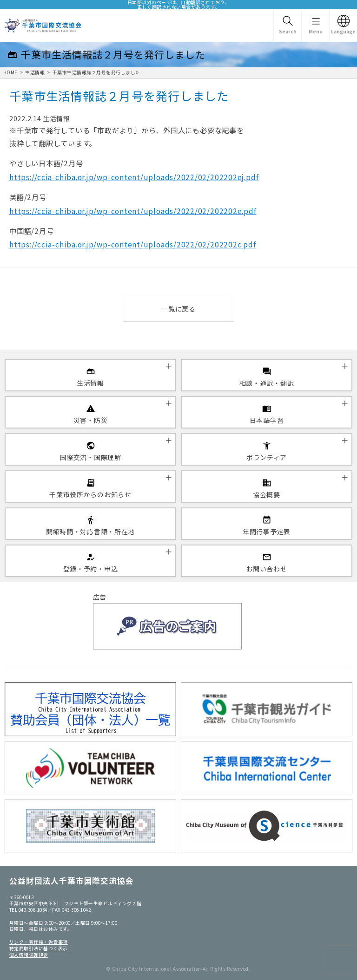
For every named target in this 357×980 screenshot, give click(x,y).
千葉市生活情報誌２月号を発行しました (96, 72)
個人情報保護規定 (29, 955)
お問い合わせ (266, 569)
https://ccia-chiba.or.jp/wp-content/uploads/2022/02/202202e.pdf (133, 211)
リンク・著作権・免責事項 (39, 942)
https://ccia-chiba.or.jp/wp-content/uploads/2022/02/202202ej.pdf (134, 177)
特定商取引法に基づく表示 (39, 948)
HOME (10, 72)
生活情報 (35, 72)
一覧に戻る (178, 309)
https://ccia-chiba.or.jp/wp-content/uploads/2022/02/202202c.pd (131, 244)
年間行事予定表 (267, 532)
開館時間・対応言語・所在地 (90, 532)
